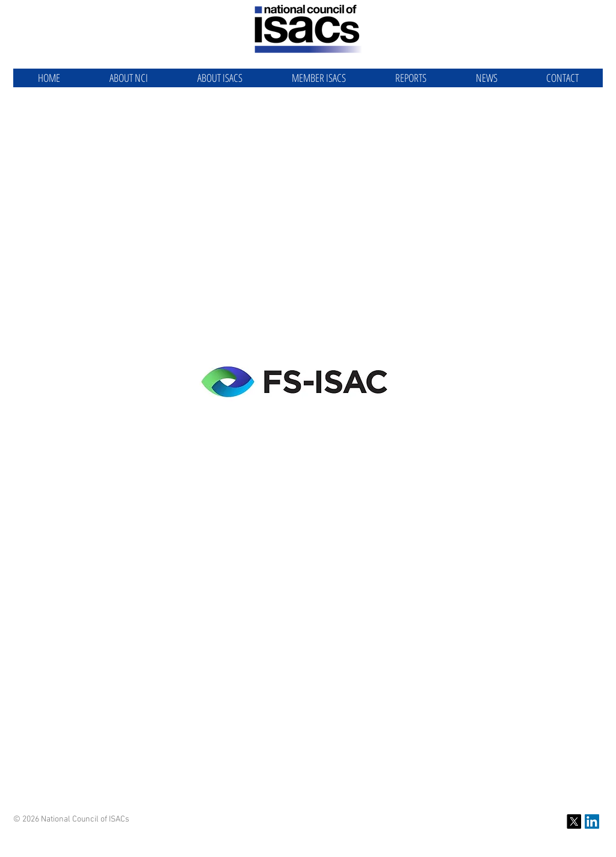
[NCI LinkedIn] (592, 821)
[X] (574, 821)
